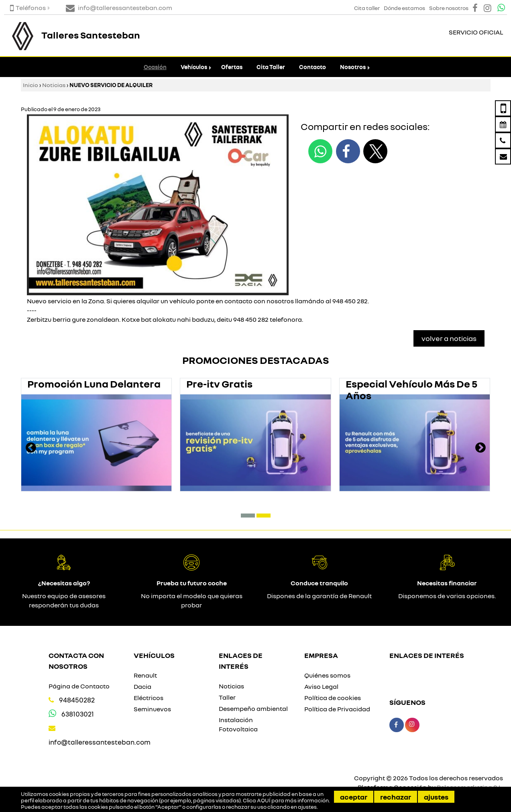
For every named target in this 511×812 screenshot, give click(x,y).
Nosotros (353, 67)
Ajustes (436, 797)
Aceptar (354, 797)
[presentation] (31, 449)
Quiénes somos (327, 675)
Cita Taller (271, 67)
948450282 (77, 700)
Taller (227, 697)
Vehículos (194, 67)
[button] (248, 516)
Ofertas (232, 67)
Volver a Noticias (449, 338)
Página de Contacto (79, 686)
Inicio (31, 85)
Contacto (313, 67)
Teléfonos (28, 8)
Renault (145, 675)
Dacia (143, 686)
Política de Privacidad (337, 709)
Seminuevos (152, 709)
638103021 (78, 714)
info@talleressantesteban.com (100, 742)
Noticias (54, 85)
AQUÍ (264, 800)
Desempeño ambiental (253, 708)
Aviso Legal (321, 686)
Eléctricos (149, 698)
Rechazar (396, 797)
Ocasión (155, 67)
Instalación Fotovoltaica (238, 724)
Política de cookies (333, 698)
